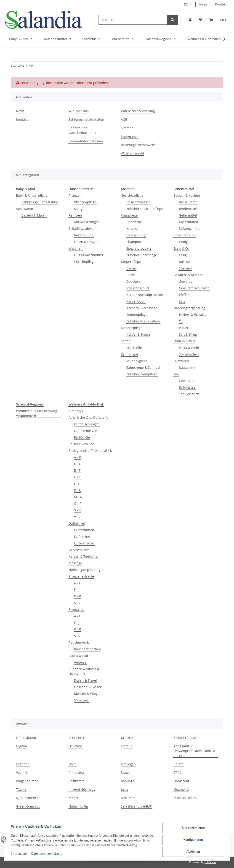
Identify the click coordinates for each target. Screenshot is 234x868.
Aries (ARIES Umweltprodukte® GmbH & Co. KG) (194, 751)
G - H (78, 477)
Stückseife (134, 348)
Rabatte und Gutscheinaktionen (83, 130)
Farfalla (127, 746)
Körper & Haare (138, 334)
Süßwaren (181, 361)
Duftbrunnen (84, 530)
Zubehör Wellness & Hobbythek (84, 671)
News (203, 4)
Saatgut (80, 209)
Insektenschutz (138, 288)
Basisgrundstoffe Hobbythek (90, 451)
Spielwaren (25, 209)
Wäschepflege (85, 262)
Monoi (73, 798)
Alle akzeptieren (193, 828)
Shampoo (134, 242)
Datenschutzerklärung (47, 854)
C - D (78, 464)
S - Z (77, 603)
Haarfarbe (134, 222)
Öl (181, 321)
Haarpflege (129, 215)
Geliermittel (188, 215)
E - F (77, 470)
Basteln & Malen (34, 215)
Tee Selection (189, 394)
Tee (176, 374)
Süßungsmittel (190, 229)
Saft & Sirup (188, 334)
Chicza (178, 764)
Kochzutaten (189, 222)
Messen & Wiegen (88, 694)
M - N (78, 497)
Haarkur (133, 229)
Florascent (181, 781)
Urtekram (128, 738)
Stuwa (126, 773)
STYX (177, 773)
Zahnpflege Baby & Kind (40, 202)
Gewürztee (187, 381)
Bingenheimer (27, 781)
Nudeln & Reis (184, 341)
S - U (78, 510)
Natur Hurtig (78, 806)
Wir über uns (79, 111)
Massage (75, 563)
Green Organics (28, 806)
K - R (78, 596)
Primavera (76, 773)
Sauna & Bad (78, 656)
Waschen (76, 248)
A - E (77, 583)
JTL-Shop (210, 862)
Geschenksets (79, 550)
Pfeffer (184, 295)
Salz (182, 301)
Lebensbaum (26, 738)
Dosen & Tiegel (85, 680)
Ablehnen (193, 852)
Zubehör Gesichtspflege (145, 209)
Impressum (19, 854)
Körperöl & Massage (142, 308)
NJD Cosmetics (27, 798)
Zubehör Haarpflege (142, 255)
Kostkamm (77, 781)
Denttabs (76, 746)
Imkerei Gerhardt (82, 789)
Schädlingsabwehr (83, 229)
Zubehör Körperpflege (143, 321)
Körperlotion (136, 301)
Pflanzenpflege (85, 202)
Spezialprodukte (139, 248)
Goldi (73, 764)
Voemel (22, 773)
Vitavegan (128, 764)
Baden (131, 268)
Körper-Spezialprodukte (145, 295)
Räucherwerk (79, 642)
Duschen (133, 281)
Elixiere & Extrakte (193, 315)
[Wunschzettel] (200, 20)
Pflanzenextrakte (81, 576)
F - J (77, 590)
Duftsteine (82, 537)
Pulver (184, 328)
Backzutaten (188, 202)
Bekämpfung (84, 235)
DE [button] (186, 4)
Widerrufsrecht (133, 153)
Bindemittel (188, 209)
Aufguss (80, 662)
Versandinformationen (86, 141)
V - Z (77, 517)
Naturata (128, 798)
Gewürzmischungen (194, 288)
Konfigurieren (193, 840)
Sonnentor (77, 738)
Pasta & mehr (189, 348)
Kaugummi (187, 367)
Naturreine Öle (86, 431)
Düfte (131, 275)
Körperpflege (131, 262)
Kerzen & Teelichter (84, 556)
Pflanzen (75, 195)
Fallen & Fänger (86, 242)
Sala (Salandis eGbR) (137, 806)
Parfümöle (82, 437)
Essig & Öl (181, 248)
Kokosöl (185, 262)
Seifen (126, 341)
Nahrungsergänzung (189, 308)
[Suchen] (133, 20)
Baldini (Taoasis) (186, 738)
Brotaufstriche (184, 235)
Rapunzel (128, 781)
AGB (124, 119)
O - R (78, 503)
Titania (21, 789)
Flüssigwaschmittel (89, 255)
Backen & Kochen (187, 195)
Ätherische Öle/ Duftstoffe (88, 417)
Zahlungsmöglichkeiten (86, 119)
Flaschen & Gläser (88, 687)
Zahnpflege (129, 354)
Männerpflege (132, 328)
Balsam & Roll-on (82, 444)
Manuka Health (185, 798)
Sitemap (127, 128)
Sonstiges (81, 700)
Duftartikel (77, 523)
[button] (190, 20)
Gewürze (186, 281)
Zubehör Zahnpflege (142, 374)
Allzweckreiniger (87, 222)
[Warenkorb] (218, 20)
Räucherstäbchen (88, 649)
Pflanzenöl (76, 609)
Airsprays (76, 411)
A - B (78, 457)
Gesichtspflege (132, 195)
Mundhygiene (137, 361)
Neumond (181, 789)
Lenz (124, 789)
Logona (21, 746)
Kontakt (221, 4)
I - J (76, 484)
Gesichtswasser (138, 202)
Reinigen (75, 215)
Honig (183, 242)
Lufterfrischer (85, 543)
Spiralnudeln (189, 354)
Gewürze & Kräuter (188, 275)
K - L (77, 490)
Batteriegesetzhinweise (139, 145)
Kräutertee (187, 387)
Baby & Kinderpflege (32, 195)
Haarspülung (136, 235)
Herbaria (23, 764)
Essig (183, 255)
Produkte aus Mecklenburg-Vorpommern (37, 413)
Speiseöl (185, 268)
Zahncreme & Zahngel (143, 367)
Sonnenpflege (137, 315)
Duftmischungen (87, 424)
